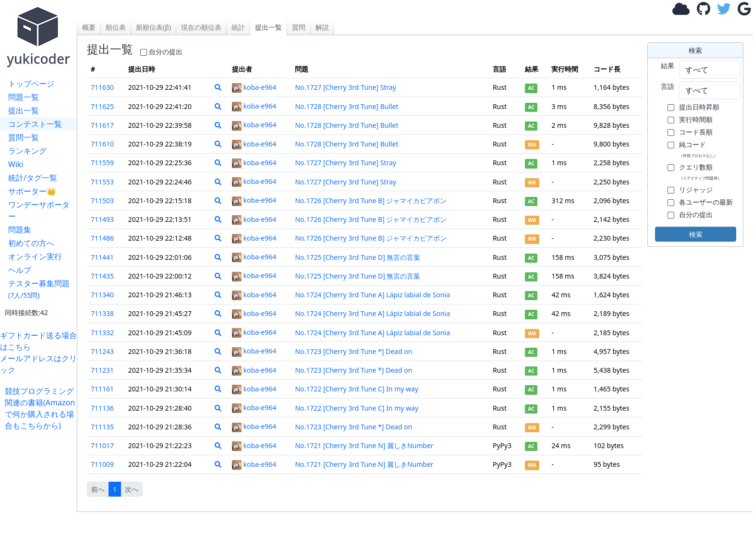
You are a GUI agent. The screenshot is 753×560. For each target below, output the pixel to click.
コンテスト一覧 (35, 124)
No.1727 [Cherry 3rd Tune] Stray (345, 87)
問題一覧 (24, 97)
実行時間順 (696, 119)
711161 (102, 389)
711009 (102, 464)
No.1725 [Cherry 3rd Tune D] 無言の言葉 (358, 257)
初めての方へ (31, 243)
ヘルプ (20, 270)
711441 (102, 257)
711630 (102, 87)
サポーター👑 (32, 191)
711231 (102, 370)
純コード (698, 149)
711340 (102, 295)
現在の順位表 (201, 27)
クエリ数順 (700, 171)
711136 (102, 408)
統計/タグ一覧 (33, 178)
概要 (89, 27)
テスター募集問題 (39, 289)
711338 (102, 313)
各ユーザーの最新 (706, 202)
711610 (102, 144)
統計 (238, 27)
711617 (102, 125)
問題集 (20, 230)
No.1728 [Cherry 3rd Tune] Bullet (346, 106)
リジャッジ (696, 189)
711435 (102, 276)
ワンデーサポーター (39, 210)
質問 (299, 27)
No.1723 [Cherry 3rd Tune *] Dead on (353, 351)
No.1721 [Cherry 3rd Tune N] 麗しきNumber (364, 445)
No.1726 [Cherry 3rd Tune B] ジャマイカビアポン (371, 201)
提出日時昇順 (699, 107)
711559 (102, 163)
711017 (102, 445)
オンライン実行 (35, 256)
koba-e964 (254, 87)
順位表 (116, 27)
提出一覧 (24, 110)
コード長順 (696, 132)
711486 (102, 238)
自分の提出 (166, 52)
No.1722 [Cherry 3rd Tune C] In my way (357, 389)
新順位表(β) (153, 27)
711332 (102, 333)
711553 (102, 182)
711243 (102, 351)
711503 (102, 201)
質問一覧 (24, 137)
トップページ (31, 84)
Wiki (16, 164)
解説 (322, 27)
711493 (102, 219)
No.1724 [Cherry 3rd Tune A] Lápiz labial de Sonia (372, 295)
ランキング (27, 151)
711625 (102, 106)
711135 (102, 427)
